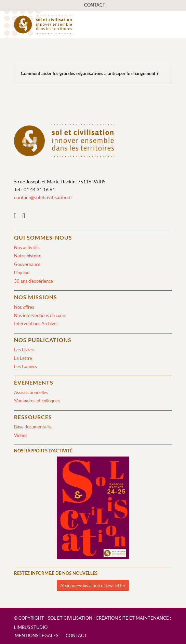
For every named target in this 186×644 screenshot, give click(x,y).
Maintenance (152, 618)
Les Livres (24, 350)
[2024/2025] (93, 509)
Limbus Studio (31, 627)
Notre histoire (28, 256)
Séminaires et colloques (37, 401)
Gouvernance (27, 264)
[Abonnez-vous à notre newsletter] (93, 586)
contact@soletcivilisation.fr (43, 197)
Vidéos (21, 435)
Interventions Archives (36, 324)
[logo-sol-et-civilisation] (77, 24)
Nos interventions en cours (40, 315)
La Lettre (23, 358)
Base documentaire (33, 427)
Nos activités (27, 247)
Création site (112, 618)
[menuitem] (95, 5)
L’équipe (22, 272)
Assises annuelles (31, 392)
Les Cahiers (25, 366)
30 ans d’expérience (34, 281)
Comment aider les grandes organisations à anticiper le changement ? (90, 73)
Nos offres (24, 307)
